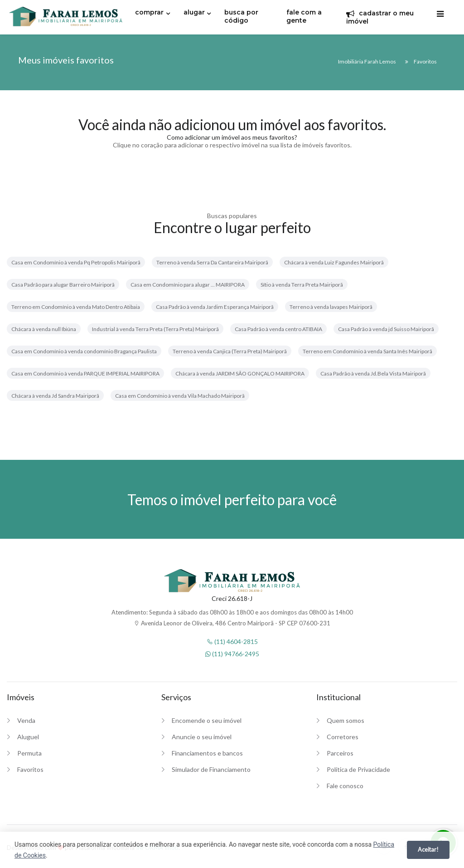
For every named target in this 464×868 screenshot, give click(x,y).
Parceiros (340, 753)
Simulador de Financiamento (211, 769)
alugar (194, 12)
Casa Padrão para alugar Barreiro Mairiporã (63, 285)
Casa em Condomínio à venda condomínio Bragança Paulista (84, 351)
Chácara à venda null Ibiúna (44, 329)
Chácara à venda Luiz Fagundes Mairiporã (334, 262)
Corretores (343, 737)
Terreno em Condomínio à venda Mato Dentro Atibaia (76, 307)
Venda (26, 720)
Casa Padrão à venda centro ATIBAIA (278, 329)
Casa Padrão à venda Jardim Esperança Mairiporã (215, 307)
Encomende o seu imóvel (207, 720)
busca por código (241, 16)
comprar (149, 12)
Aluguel (28, 737)
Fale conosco (345, 786)
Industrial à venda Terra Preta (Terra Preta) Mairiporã (155, 329)
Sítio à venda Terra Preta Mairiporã (302, 285)
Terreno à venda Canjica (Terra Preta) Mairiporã (230, 351)
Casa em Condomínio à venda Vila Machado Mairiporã (180, 396)
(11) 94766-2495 (232, 654)
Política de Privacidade (358, 769)
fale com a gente (304, 16)
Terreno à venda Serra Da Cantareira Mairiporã (212, 262)
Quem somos (346, 720)
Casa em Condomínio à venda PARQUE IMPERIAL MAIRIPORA (85, 373)
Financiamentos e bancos (207, 753)
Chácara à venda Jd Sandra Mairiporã (55, 396)
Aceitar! (428, 849)
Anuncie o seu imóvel (202, 737)
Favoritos (30, 769)
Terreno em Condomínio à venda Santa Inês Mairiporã (367, 351)
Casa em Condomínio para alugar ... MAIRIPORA (188, 285)
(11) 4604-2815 (232, 641)
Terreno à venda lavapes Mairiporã (331, 307)
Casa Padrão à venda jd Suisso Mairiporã (386, 329)
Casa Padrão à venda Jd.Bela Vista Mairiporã (373, 373)
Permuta (29, 753)
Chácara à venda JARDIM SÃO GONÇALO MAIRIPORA (240, 373)
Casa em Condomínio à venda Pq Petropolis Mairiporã (76, 262)
